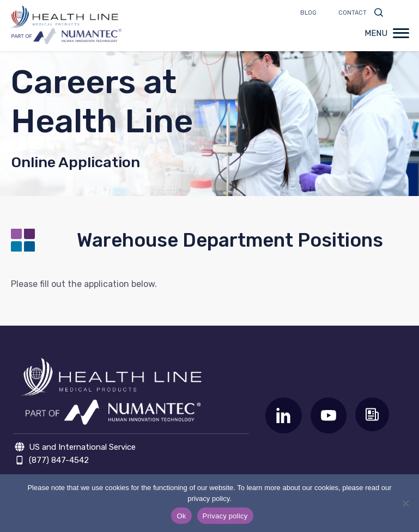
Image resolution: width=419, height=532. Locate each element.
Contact (353, 13)
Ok (181, 516)
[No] (405, 503)
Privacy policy (225, 516)
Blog (308, 13)
